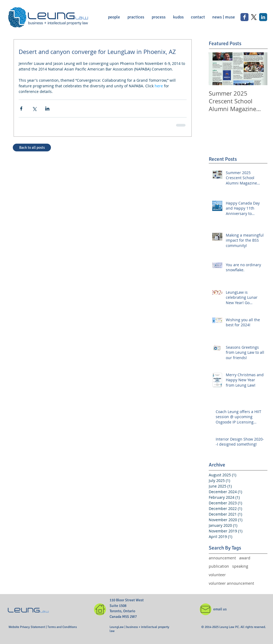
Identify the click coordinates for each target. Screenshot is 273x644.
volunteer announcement (231, 583)
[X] (254, 17)
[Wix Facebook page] (244, 17)
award (245, 558)
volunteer (217, 575)
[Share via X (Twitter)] (34, 109)
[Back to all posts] (32, 148)
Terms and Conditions (62, 627)
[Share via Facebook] (21, 109)
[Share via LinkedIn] (47, 109)
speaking (240, 566)
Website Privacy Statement (27, 627)
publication (219, 566)
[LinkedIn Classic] (263, 17)
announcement (222, 558)
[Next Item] (259, 69)
